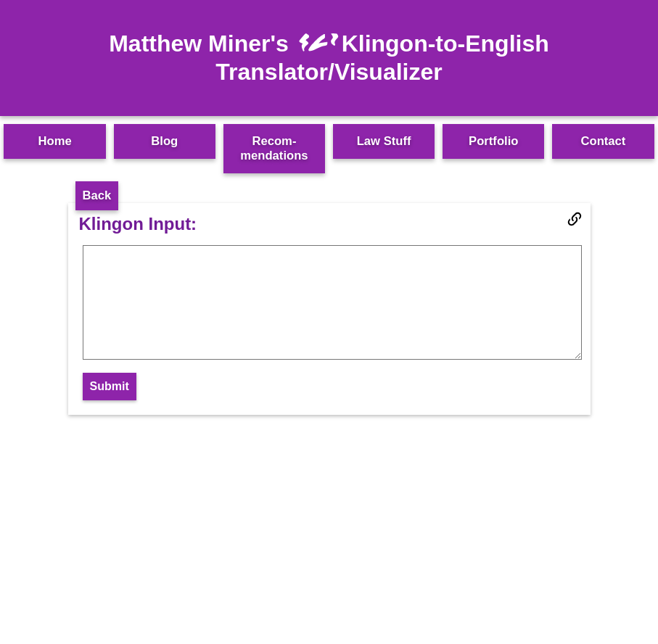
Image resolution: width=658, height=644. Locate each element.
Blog (164, 141)
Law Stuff (384, 141)
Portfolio (493, 141)
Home (54, 141)
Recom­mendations (274, 148)
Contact (604, 141)
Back (97, 195)
